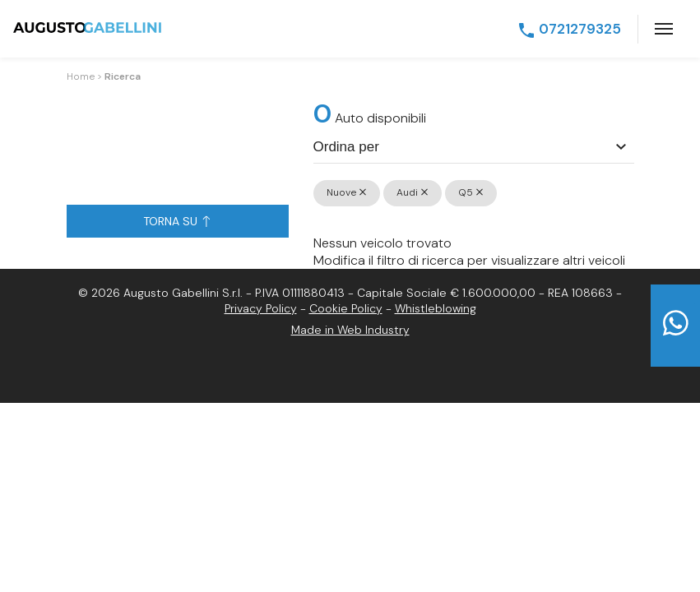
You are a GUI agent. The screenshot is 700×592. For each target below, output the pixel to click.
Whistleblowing (436, 308)
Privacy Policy (261, 308)
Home (81, 76)
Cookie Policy (346, 308)
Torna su (176, 221)
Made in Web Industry (350, 330)
